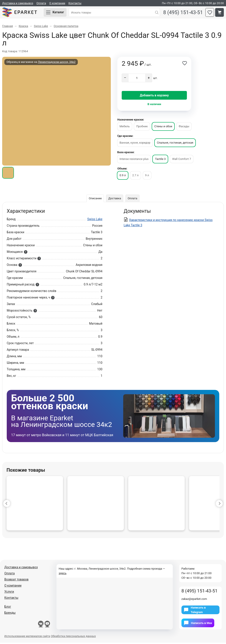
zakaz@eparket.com (194, 600)
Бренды (10, 614)
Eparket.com (22, 13)
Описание (95, 200)
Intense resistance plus (134, 160)
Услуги (9, 593)
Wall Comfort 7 (182, 160)
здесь (62, 574)
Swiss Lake (95, 220)
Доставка (115, 200)
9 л (147, 177)
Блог (8, 608)
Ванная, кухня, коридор (135, 144)
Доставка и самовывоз (18, 3)
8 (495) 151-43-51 (182, 13)
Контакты (75, 3)
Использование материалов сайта (27, 637)
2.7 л (135, 177)
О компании (57, 3)
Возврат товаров (16, 581)
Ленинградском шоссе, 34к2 (57, 63)
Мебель (125, 128)
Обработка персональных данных (73, 637)
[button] (7, 505)
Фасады (184, 128)
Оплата (41, 3)
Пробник (142, 128)
